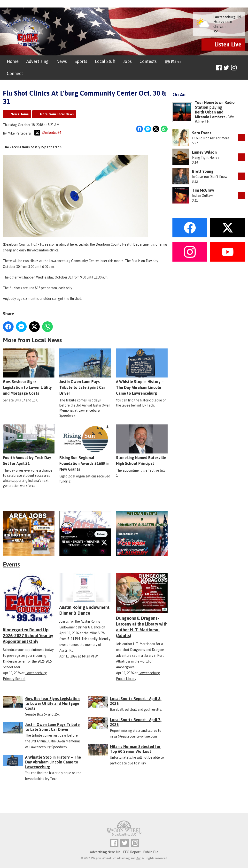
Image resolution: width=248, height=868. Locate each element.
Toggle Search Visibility (242, 68)
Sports (81, 61)
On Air (170, 61)
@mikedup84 (48, 133)
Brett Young (203, 171)
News (62, 61)
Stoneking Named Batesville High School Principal (142, 445)
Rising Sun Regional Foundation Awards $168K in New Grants (85, 448)
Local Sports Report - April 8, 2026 (136, 701)
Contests (148, 61)
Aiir (138, 858)
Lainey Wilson (204, 152)
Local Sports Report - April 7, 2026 (136, 722)
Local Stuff (105, 61)
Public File (151, 852)
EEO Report (132, 852)
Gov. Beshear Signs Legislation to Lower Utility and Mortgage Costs (29, 372)
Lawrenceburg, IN (227, 17)
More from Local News (57, 114)
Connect (15, 73)
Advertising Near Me (105, 852)
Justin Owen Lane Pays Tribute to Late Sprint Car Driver (85, 372)
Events (11, 564)
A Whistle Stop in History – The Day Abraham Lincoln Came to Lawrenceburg (142, 372)
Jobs (127, 61)
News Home (20, 114)
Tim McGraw (203, 190)
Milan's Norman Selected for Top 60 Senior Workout (135, 749)
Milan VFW (90, 656)
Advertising (37, 61)
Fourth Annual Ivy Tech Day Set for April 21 (29, 445)
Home (13, 61)
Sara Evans (202, 133)
